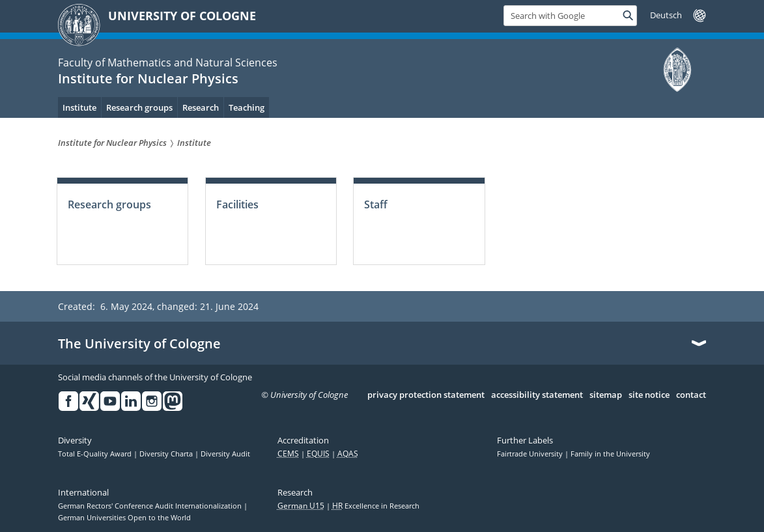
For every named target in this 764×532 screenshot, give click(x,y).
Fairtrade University (531, 454)
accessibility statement (537, 395)
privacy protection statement (426, 395)
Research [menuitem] (201, 107)
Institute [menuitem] (79, 107)
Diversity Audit (225, 454)
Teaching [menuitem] (247, 107)
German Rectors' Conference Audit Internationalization (151, 506)
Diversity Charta (167, 454)
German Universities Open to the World (124, 518)
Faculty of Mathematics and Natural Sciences (168, 63)
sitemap (606, 395)
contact (691, 395)
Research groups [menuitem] (139, 107)
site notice (649, 395)
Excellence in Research (376, 506)
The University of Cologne (139, 344)
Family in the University (610, 454)
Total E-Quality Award (96, 454)
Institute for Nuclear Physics (148, 78)
